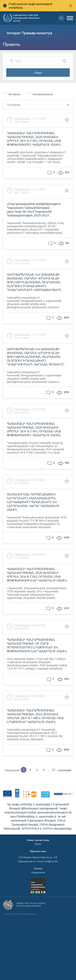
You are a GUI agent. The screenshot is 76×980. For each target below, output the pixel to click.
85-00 (38, 844)
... (49, 770)
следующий (65, 770)
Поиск (38, 73)
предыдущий (12, 770)
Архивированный (43, 94)
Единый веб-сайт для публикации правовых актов (26, 18)
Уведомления (38, 872)
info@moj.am (51, 861)
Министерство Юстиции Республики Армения (31, 905)
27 (54, 770)
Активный (14, 94)
